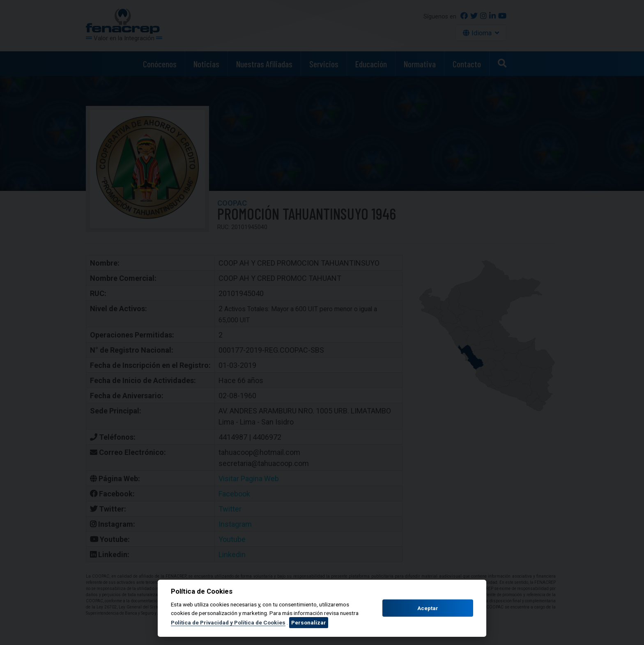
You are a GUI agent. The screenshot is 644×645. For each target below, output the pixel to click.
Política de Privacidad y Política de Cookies (228, 622)
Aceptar (428, 608)
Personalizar (309, 622)
